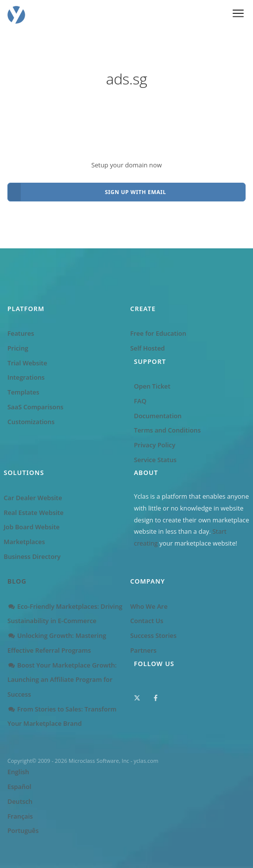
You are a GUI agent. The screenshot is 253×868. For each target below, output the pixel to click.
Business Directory (32, 556)
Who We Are (149, 606)
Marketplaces (24, 542)
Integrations (26, 377)
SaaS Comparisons (35, 407)
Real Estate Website (34, 513)
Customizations (31, 422)
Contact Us (147, 621)
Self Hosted (148, 348)
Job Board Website (32, 527)
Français (20, 816)
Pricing (18, 348)
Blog (17, 581)
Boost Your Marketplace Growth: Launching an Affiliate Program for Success (62, 680)
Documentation (158, 416)
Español (19, 787)
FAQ (140, 401)
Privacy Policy (155, 445)
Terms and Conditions (167, 430)
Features (21, 333)
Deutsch (20, 801)
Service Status (155, 460)
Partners (144, 650)
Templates (23, 392)
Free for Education (158, 333)
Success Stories (154, 635)
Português (23, 830)
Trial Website (27, 363)
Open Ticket (152, 386)
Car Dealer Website (33, 498)
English (18, 772)
